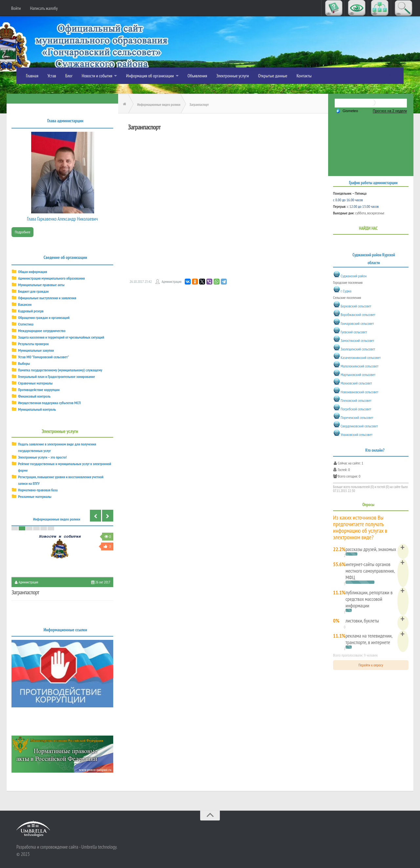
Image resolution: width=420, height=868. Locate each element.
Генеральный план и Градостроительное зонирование (56, 376)
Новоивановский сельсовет (359, 392)
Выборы (24, 363)
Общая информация (32, 272)
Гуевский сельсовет (354, 332)
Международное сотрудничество (42, 331)
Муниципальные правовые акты (41, 285)
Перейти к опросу (371, 665)
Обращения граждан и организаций (44, 317)
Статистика (26, 324)
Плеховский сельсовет (356, 400)
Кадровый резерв (31, 311)
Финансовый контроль (34, 396)
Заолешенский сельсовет (358, 349)
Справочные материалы (35, 383)
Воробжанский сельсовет (358, 315)
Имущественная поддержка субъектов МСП (49, 403)
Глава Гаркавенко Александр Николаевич (62, 219)
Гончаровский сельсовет (357, 323)
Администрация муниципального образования (51, 278)
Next (108, 516)
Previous (95, 516)
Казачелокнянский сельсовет (361, 357)
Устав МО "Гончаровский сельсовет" (43, 357)
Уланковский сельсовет (357, 434)
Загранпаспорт (25, 592)
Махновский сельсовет (356, 383)
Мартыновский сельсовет (358, 375)
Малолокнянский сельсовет (359, 366)
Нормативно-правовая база (38, 490)
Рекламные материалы (35, 496)
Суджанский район (354, 276)
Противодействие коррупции (39, 390)
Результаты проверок (33, 344)
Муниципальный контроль (37, 409)
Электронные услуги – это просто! (42, 457)
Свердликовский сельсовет (359, 426)
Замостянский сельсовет (357, 340)
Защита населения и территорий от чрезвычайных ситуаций (61, 337)
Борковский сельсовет (356, 306)
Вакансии (25, 304)
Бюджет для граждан (33, 291)
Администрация (171, 282)
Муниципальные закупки (36, 350)
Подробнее (22, 232)
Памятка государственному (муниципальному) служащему (60, 370)
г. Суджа (346, 291)
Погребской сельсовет (356, 409)
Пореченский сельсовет (357, 417)
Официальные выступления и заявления (47, 298)
